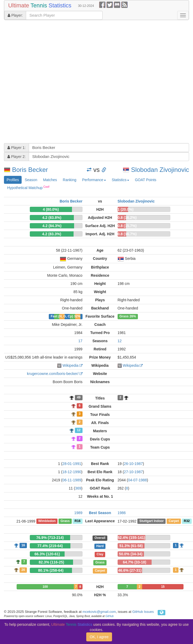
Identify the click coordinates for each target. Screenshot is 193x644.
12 (120, 341)
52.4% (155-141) (131, 538)
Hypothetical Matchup (28, 187)
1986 (122, 513)
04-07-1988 (137, 480)
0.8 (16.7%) (127, 234)
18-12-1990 (72, 472)
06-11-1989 (72, 480)
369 (78, 488)
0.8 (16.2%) (127, 218)
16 (23, 545)
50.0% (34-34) (131, 554)
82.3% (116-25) (52, 562)
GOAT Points (146, 180)
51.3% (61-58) (131, 546)
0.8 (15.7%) (127, 226)
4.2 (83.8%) (52, 218)
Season (31, 180)
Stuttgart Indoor (152, 521)
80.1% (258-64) (51, 570)
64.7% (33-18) (135, 562)
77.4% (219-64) (50, 546)
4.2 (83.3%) (52, 234)
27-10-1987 (133, 472)
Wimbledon (47, 521)
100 (45, 587)
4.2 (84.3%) (52, 226)
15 (163, 587)
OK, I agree (99, 637)
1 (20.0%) (126, 209)
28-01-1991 (72, 464)
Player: (15, 15)
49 (79, 398)
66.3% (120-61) (47, 554)
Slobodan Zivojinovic (160, 170)
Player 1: (16, 148)
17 (80, 341)
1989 (78, 513)
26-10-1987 (133, 464)
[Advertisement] (57, 82)
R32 (187, 521)
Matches (50, 180)
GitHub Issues (143, 612)
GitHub (110, 616)
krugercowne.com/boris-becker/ (53, 374)
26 (23, 570)
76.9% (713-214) (50, 538)
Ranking (69, 180)
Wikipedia (71, 365)
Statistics (120, 180)
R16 (78, 521)
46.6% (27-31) (130, 570)
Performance (94, 180)
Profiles (13, 180)
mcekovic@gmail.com (99, 612)
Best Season (100, 513)
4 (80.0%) (51, 209)
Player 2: (16, 157)
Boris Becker (30, 170)
